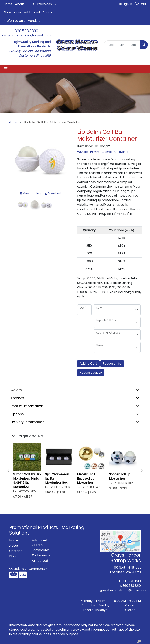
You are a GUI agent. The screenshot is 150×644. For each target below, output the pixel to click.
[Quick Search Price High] (134, 45)
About (20, 4)
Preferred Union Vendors (22, 21)
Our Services (42, 4)
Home (8, 4)
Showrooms (12, 12)
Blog (12, 556)
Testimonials (41, 555)
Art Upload (32, 12)
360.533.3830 (26, 31)
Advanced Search (39, 543)
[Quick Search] (111, 45)
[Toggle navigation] (6, 69)
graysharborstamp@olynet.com (26, 35)
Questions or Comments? (28, 569)
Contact (49, 12)
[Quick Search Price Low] (123, 45)
